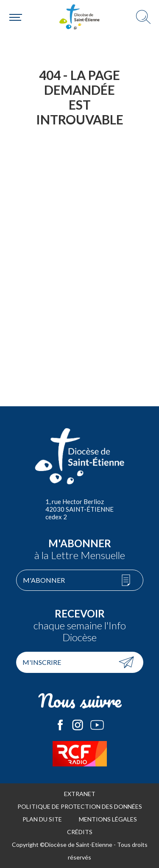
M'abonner (44, 580)
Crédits (80, 832)
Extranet (80, 794)
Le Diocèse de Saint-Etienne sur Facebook (60, 725)
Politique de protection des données (80, 806)
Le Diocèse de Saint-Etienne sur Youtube (97, 725)
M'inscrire (42, 662)
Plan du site (42, 819)
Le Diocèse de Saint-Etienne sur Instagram (78, 725)
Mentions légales (108, 819)
